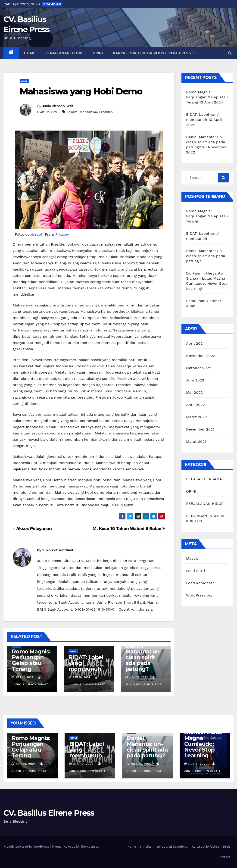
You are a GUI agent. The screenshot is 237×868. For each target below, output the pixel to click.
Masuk (192, 558)
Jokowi (72, 112)
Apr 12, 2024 (26, 764)
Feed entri (195, 571)
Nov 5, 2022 (198, 764)
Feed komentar (200, 583)
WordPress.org (199, 595)
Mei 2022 (194, 392)
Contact (224, 857)
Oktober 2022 (199, 368)
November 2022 (201, 356)
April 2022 (195, 405)
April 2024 (195, 343)
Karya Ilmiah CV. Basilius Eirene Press (154, 53)
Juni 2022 (195, 380)
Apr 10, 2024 (83, 764)
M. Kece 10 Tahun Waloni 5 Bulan (129, 529)
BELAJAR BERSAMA (204, 479)
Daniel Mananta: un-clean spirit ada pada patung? (143, 657)
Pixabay (62, 234)
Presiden (106, 112)
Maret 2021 (196, 442)
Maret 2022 (196, 417)
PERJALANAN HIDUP (64, 53)
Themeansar (89, 847)
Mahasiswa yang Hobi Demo (81, 91)
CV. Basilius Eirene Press (49, 813)
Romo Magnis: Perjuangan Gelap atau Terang (31, 660)
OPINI (98, 53)
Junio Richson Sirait (58, 106)
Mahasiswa (88, 112)
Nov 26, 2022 (141, 764)
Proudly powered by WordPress (27, 847)
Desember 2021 (200, 429)
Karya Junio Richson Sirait (211, 847)
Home (30, 53)
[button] (230, 53)
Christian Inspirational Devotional (164, 847)
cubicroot (34, 234)
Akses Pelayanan (32, 529)
